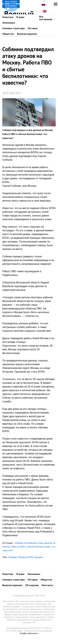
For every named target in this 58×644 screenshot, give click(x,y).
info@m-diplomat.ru (29, 633)
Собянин (12, 557)
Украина (38, 557)
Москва (22, 557)
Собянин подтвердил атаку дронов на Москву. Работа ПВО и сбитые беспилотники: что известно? (29, 547)
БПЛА (30, 557)
